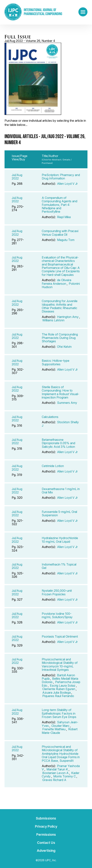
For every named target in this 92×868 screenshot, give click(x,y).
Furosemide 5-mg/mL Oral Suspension (59, 513)
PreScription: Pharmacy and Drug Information (61, 177)
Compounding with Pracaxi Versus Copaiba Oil (60, 233)
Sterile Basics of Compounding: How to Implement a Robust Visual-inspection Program (60, 392)
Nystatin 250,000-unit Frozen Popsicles (57, 592)
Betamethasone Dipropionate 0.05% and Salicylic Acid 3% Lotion (58, 443)
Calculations (50, 417)
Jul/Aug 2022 (17, 177)
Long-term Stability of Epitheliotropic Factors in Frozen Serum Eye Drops (59, 713)
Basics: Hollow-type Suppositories (56, 362)
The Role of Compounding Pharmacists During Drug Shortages (60, 338)
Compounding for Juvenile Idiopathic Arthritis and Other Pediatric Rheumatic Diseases (60, 306)
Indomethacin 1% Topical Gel (59, 566)
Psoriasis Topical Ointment (60, 636)
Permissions (46, 835)
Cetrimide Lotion (53, 466)
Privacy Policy (46, 826)
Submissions (46, 818)
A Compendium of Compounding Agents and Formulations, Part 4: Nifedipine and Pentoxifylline (60, 205)
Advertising (46, 851)
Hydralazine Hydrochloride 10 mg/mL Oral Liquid (60, 540)
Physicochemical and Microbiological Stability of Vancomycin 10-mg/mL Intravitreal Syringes (60, 664)
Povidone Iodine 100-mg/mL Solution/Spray (57, 615)
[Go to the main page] (33, 12)
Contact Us (46, 843)
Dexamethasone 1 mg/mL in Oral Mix (61, 491)
